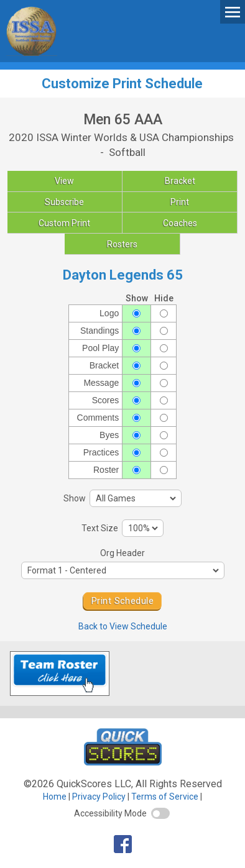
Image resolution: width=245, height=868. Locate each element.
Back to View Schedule (123, 626)
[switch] (160, 813)
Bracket (180, 181)
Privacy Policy (99, 797)
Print (180, 202)
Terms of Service (165, 797)
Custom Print (64, 223)
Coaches (180, 223)
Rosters (122, 244)
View (64, 181)
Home (55, 797)
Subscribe (64, 202)
